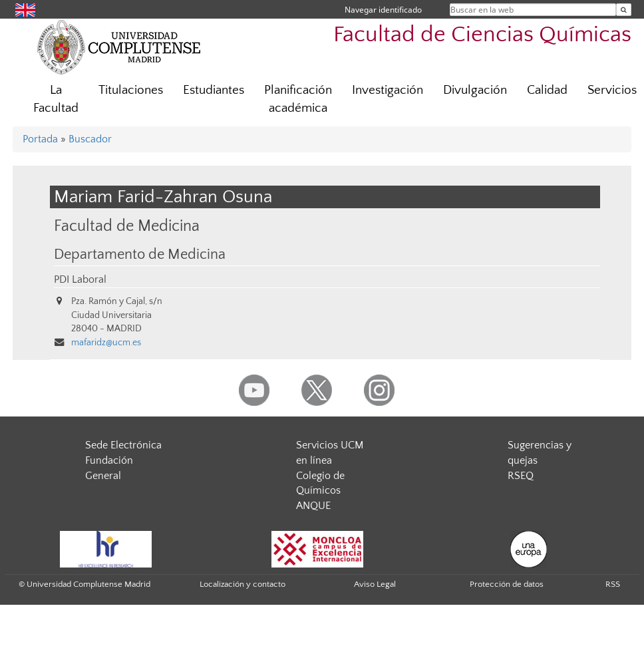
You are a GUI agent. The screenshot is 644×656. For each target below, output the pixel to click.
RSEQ (521, 476)
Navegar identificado (383, 10)
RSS (613, 584)
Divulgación (475, 90)
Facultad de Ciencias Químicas (482, 35)
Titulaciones (131, 90)
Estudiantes (214, 90)
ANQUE (313, 506)
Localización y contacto (242, 584)
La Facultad (56, 99)
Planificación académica (298, 99)
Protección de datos (507, 584)
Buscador (90, 139)
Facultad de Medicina (127, 226)
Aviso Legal (375, 584)
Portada (40, 139)
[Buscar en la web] (624, 10)
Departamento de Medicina (140, 255)
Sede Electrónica (123, 445)
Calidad (547, 90)
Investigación (388, 90)
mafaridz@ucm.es (106, 343)
